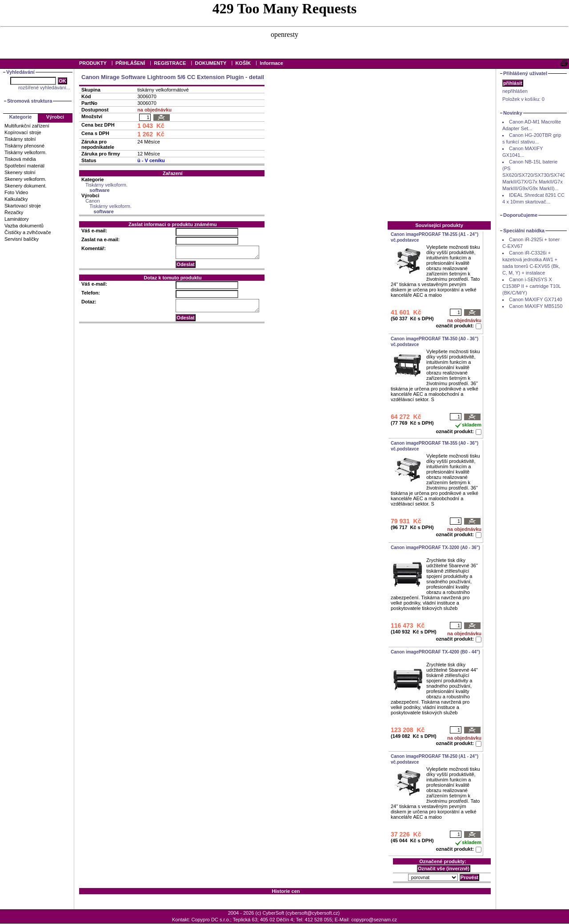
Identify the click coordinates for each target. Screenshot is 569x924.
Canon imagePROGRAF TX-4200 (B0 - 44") (435, 652)
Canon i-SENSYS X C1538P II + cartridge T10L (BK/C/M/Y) (532, 286)
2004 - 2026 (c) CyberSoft (256, 913)
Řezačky (14, 212)
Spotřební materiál (24, 166)
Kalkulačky (16, 199)
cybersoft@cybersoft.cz (313, 913)
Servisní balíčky (22, 239)
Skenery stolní (20, 172)
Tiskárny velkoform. (26, 152)
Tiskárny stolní (20, 139)
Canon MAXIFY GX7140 (536, 299)
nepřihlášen (515, 91)
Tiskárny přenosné (24, 146)
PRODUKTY (93, 63)
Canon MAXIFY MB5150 (536, 306)
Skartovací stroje (23, 206)
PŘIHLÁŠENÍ (130, 63)
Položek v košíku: (523, 99)
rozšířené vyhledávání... (44, 88)
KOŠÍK (243, 63)
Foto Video (16, 192)
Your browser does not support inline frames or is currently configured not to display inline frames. (284, 29)
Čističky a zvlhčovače (28, 232)
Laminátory (16, 219)
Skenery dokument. (26, 186)
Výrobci (55, 117)
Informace (271, 63)
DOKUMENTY (210, 63)
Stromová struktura (30, 101)
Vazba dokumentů (24, 226)
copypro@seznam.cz (374, 920)
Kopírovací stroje (23, 132)
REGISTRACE (170, 63)
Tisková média (20, 159)
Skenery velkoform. (25, 179)
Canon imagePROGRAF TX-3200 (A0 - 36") (435, 548)
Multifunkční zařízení (27, 126)
